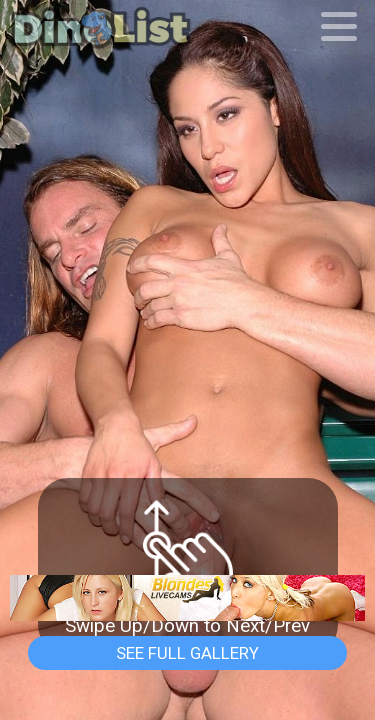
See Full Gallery (187, 653)
